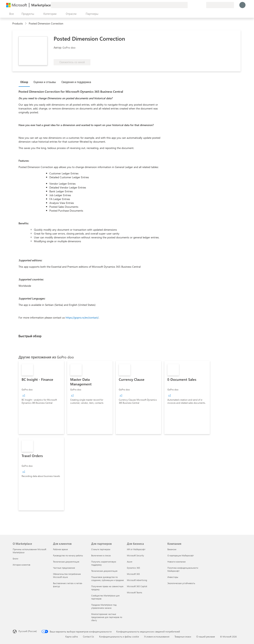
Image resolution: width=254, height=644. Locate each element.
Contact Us (88, 636)
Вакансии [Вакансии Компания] (172, 549)
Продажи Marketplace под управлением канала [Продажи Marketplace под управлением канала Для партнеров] (104, 606)
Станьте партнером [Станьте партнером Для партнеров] (101, 549)
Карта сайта (72, 636)
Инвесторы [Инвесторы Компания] (173, 577)
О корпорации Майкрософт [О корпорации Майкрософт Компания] (181, 555)
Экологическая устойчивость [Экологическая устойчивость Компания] (181, 583)
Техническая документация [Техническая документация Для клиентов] (66, 562)
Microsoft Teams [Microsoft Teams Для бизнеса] (135, 592)
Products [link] (18, 23)
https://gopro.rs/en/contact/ (82, 317)
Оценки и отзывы (45, 82)
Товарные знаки (183, 636)
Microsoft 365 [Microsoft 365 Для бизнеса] (133, 574)
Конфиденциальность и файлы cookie (119, 636)
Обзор (24, 82)
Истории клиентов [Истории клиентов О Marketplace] (22, 565)
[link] (41, 398)
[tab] (25, 82)
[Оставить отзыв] (189, 5)
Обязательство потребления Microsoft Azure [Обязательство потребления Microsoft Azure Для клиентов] (67, 575)
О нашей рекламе (206, 636)
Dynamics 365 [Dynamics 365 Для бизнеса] (133, 568)
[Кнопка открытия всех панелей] (11, 14)
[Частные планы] (203, 5)
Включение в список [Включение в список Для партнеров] (101, 555)
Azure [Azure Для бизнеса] (130, 562)
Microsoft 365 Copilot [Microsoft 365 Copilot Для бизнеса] (137, 586)
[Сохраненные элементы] (198, 5)
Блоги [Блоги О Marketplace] (15, 559)
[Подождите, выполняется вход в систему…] (242, 5)
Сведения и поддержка (76, 82)
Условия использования (157, 636)
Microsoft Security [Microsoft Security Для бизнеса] (135, 555)
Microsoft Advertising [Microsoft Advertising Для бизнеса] (137, 580)
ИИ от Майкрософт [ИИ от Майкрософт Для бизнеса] (136, 549)
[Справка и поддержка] (194, 5)
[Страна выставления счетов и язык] (220, 5)
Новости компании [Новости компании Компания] (176, 562)
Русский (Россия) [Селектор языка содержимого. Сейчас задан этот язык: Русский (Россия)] (28, 631)
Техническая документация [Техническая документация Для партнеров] (104, 571)
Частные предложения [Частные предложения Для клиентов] (64, 568)
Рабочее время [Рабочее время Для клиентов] (60, 549)
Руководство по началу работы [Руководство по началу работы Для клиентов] (68, 555)
